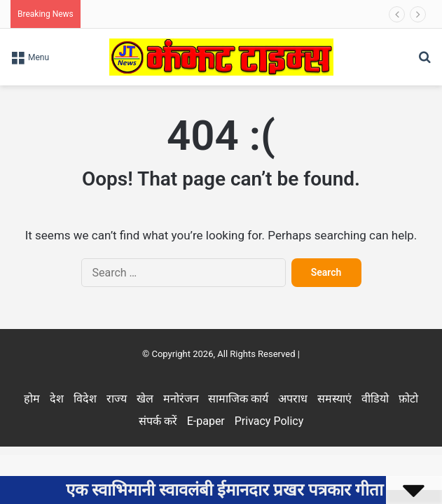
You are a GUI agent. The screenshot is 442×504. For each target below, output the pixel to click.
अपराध (293, 399)
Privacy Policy (269, 421)
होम (32, 399)
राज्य (117, 399)
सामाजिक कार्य (238, 399)
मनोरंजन (181, 399)
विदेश (85, 399)
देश (57, 399)
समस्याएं (334, 399)
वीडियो (375, 399)
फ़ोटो (408, 399)
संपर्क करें (158, 421)
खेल (145, 399)
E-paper (206, 421)
